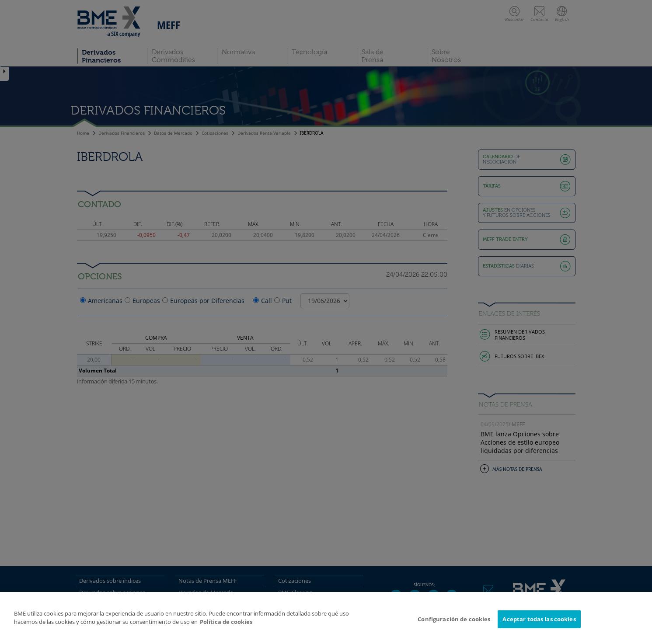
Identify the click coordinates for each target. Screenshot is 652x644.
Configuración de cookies (454, 623)
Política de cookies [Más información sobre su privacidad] (226, 626)
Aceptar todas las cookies (539, 623)
